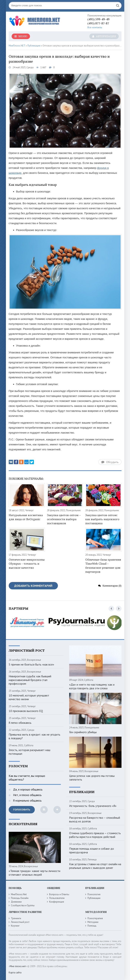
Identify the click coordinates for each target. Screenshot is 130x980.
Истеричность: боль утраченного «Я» (93, 806)
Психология (94, 894)
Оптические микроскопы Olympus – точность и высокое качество (27, 564)
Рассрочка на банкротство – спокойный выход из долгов (95, 819)
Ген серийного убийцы (83, 732)
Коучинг (15, 926)
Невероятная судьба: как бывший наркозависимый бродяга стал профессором (30, 680)
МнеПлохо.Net (19, 894)
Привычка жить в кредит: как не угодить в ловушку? (34, 736)
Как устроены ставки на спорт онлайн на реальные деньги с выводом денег (95, 866)
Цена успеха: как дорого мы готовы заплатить (92, 778)
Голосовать (22, 810)
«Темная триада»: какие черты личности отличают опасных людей (34, 873)
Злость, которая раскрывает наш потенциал (29, 752)
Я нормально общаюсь (27, 800)
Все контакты (95, 27)
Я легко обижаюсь (20, 723)
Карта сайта (15, 973)
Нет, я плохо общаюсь (27, 795)
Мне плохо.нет (18, 966)
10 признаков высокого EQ (26, 711)
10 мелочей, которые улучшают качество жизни (29, 697)
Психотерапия (95, 918)
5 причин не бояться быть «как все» (31, 664)
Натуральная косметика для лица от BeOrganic (26, 517)
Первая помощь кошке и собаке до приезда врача (92, 850)
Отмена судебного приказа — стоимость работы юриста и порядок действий (95, 835)
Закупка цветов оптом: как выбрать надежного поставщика (102, 519)
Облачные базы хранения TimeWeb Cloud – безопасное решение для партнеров (103, 566)
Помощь (92, 926)
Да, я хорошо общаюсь (27, 789)
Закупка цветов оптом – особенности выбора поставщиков (64, 519)
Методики (93, 922)
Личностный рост (20, 922)
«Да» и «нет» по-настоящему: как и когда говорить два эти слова (92, 686)
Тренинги (16, 918)
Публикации (94, 898)
